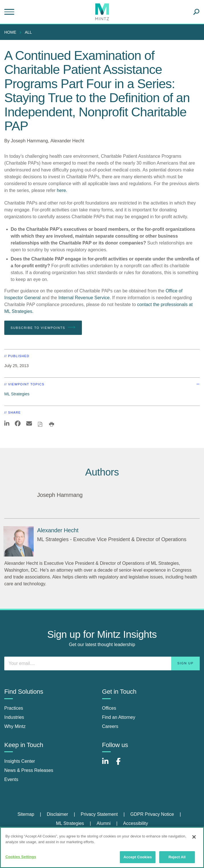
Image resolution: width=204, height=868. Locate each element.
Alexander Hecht (67, 141)
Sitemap (26, 814)
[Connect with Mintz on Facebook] (122, 764)
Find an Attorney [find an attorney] (119, 717)
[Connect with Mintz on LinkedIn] (108, 764)
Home (10, 32)
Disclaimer (57, 814)
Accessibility (136, 823)
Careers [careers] (110, 726)
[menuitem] (12, 32)
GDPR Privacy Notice (152, 814)
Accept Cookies (138, 857)
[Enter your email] (102, 663)
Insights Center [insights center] (20, 761)
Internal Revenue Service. (84, 298)
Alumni (104, 823)
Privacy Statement (99, 814)
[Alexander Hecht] (19, 541)
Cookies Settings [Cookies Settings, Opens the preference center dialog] (21, 857)
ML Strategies (17, 394)
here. (62, 190)
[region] (102, 847)
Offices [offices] (109, 708)
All (28, 32)
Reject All (177, 857)
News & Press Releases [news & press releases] (29, 770)
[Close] (194, 837)
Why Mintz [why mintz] (15, 726)
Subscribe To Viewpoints (43, 327)
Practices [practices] (14, 708)
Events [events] (11, 779)
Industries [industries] (14, 717)
